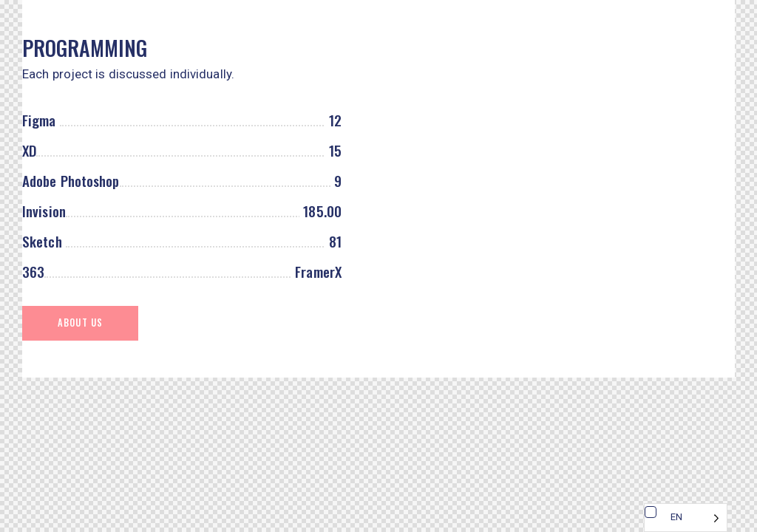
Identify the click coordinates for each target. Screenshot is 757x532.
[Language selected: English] (686, 518)
